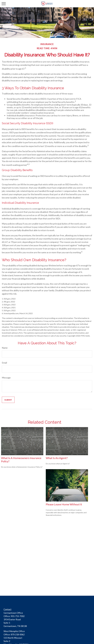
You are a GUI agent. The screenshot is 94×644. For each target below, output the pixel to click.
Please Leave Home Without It (64, 504)
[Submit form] (8, 400)
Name (5, 348)
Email (4, 363)
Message (6, 378)
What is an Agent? (57, 458)
